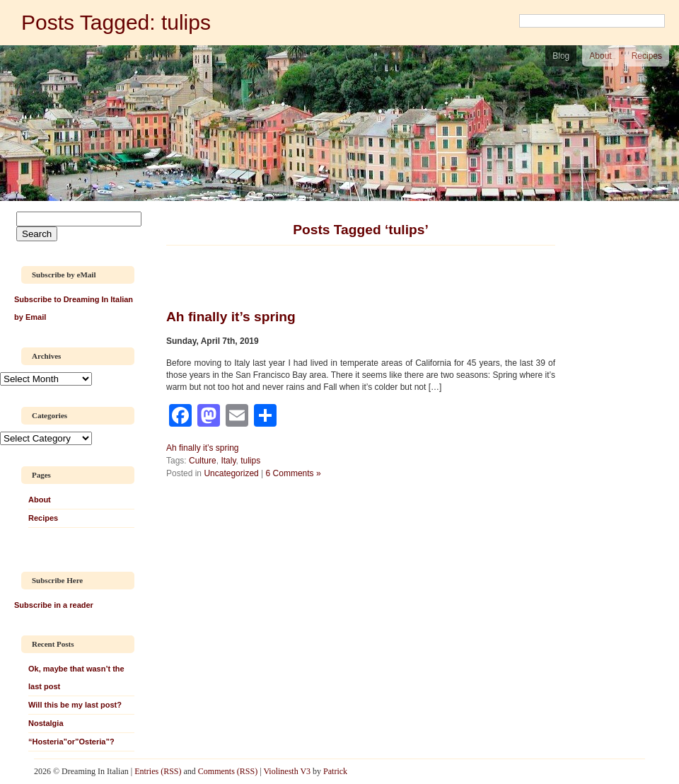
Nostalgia (46, 723)
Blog (561, 56)
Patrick (335, 771)
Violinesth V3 (287, 771)
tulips (250, 461)
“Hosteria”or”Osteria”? (71, 742)
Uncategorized (231, 473)
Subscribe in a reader (54, 605)
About (600, 56)
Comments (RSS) (228, 771)
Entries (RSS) (158, 771)
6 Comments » (294, 473)
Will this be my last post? (75, 705)
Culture (203, 461)
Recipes (647, 56)
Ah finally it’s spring (203, 448)
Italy (228, 461)
